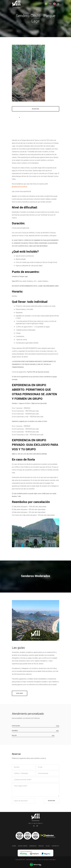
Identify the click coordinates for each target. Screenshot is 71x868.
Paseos (41, 846)
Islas (48, 846)
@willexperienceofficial (19, 187)
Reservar (52, 801)
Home (14, 846)
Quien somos (23, 846)
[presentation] (16, 534)
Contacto (55, 846)
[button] (32, 547)
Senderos (33, 846)
